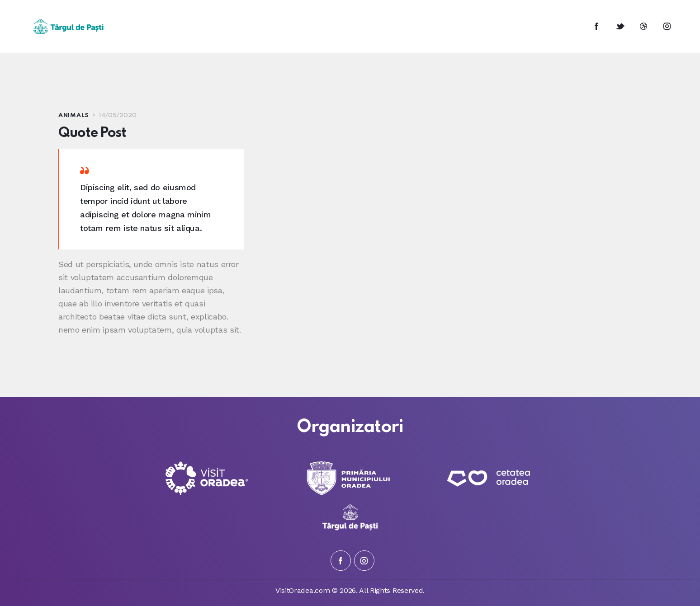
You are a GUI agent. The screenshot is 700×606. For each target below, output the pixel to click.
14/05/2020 (118, 115)
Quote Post (93, 133)
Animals (74, 115)
